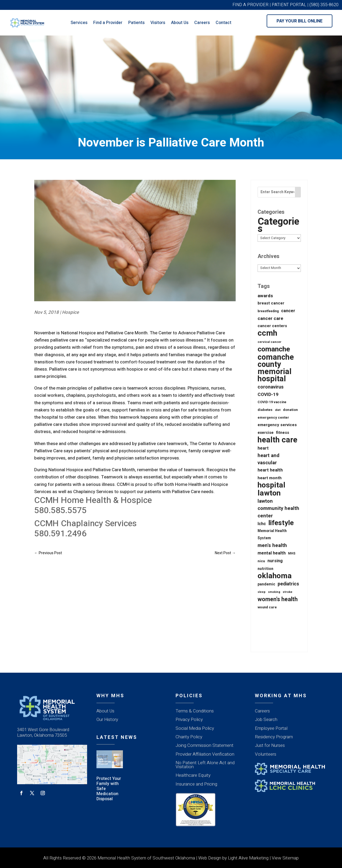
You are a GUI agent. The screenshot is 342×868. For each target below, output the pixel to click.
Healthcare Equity (193, 775)
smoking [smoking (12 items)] (274, 592)
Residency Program (274, 737)
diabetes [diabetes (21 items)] (265, 410)
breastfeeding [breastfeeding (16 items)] (268, 311)
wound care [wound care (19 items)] (267, 607)
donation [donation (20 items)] (290, 410)
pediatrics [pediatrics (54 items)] (288, 584)
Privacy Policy (189, 720)
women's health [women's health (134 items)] (278, 599)
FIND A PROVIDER (250, 5)
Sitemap (291, 858)
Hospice (70, 312)
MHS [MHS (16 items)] (292, 553)
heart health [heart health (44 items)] (270, 470)
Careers (202, 23)
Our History (107, 720)
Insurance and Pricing (196, 784)
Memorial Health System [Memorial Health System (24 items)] (272, 535)
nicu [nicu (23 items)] (261, 561)
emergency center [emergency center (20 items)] (273, 417)
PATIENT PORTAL (289, 5)
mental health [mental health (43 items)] (272, 553)
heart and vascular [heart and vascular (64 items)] (269, 459)
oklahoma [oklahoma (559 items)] (275, 576)
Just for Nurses (270, 745)
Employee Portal (271, 728)
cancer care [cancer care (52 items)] (270, 318)
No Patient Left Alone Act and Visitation (205, 765)
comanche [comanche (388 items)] (274, 349)
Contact (224, 23)
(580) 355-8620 (324, 5)
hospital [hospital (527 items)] (271, 485)
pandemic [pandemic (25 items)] (266, 584)
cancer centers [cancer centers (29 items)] (272, 326)
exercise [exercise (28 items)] (266, 433)
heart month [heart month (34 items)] (270, 478)
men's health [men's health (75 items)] (272, 546)
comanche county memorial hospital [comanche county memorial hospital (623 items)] (276, 368)
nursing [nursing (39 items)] (275, 561)
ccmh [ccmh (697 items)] (267, 333)
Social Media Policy (195, 728)
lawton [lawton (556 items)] (269, 493)
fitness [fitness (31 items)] (283, 433)
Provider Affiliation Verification (205, 754)
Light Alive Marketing (248, 858)
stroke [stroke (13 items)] (287, 592)
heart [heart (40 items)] (263, 448)
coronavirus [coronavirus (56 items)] (271, 387)
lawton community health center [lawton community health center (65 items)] (278, 508)
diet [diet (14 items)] (278, 410)
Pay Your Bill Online (300, 21)
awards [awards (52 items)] (265, 296)
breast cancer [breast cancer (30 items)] (271, 303)
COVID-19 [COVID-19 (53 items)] (268, 395)
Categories (278, 225)
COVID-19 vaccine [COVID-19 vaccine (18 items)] (272, 402)
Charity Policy (189, 737)
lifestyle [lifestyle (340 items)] (281, 523)
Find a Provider (108, 23)
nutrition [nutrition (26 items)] (265, 569)
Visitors (158, 23)
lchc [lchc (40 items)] (262, 524)
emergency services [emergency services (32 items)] (277, 425)
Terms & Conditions (195, 711)
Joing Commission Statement (205, 745)
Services (79, 23)
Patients (136, 23)
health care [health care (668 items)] (277, 440)
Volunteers (266, 754)
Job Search (266, 720)
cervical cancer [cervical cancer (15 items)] (269, 342)
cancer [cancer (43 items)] (288, 311)
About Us (180, 23)
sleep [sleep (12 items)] (262, 592)
